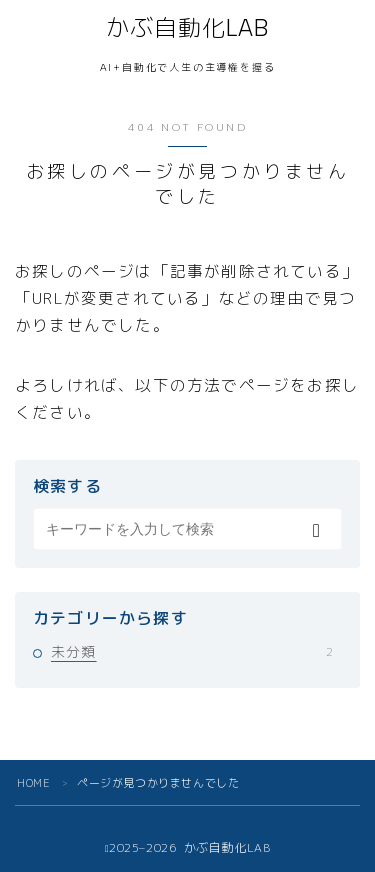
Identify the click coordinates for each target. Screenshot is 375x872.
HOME (33, 783)
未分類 (192, 651)
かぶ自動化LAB (187, 28)
